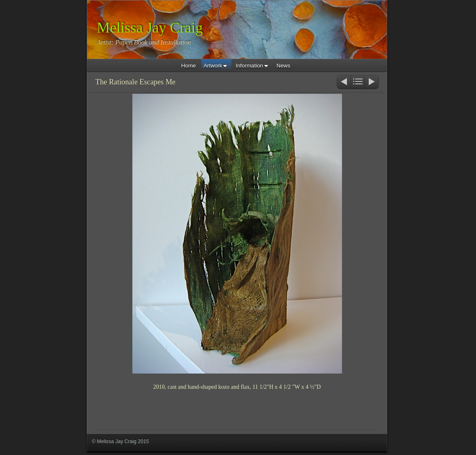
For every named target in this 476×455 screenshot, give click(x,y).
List (358, 82)
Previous (343, 82)
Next (372, 82)
